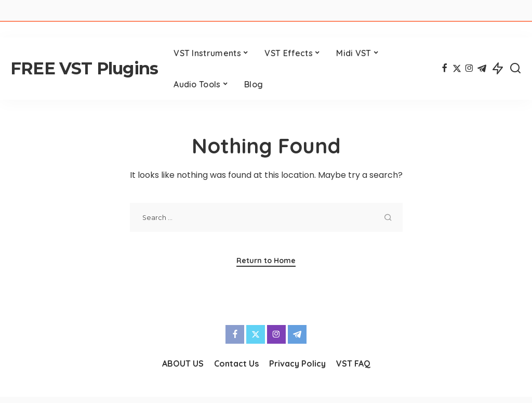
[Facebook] (444, 69)
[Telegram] (482, 69)
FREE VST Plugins (84, 68)
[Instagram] (469, 69)
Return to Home (266, 261)
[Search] (515, 69)
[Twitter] (457, 69)
